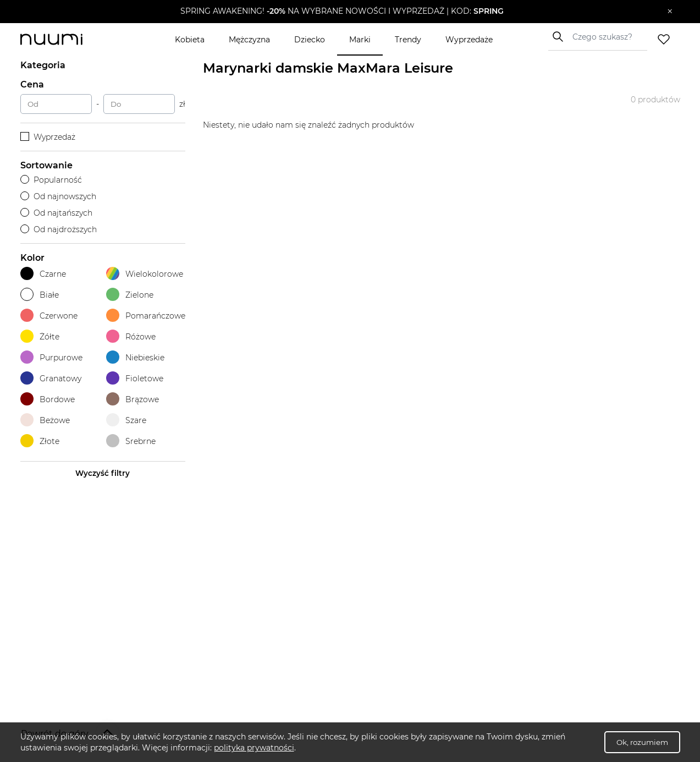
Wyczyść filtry (103, 473)
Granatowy (51, 378)
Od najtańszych (57, 213)
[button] (342, 12)
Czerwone (49, 316)
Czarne (43, 274)
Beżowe (45, 420)
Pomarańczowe (146, 316)
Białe (40, 295)
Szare (126, 420)
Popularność (51, 180)
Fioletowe (135, 378)
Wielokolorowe (145, 274)
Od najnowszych (59, 196)
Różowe (131, 336)
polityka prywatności (254, 748)
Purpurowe (51, 357)
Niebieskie (135, 357)
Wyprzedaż (48, 137)
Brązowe (133, 399)
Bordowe (48, 399)
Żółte (40, 336)
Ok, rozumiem (642, 742)
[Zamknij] (670, 12)
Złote (40, 441)
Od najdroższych (59, 229)
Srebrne (131, 441)
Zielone (130, 295)
